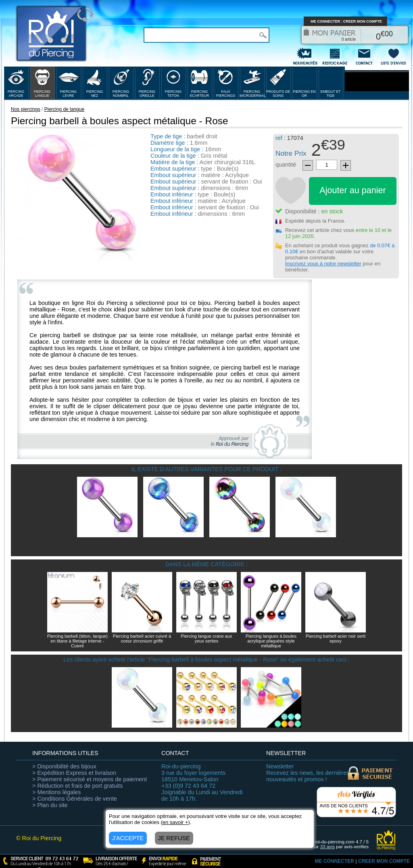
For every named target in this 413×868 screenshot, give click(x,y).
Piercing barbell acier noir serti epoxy (336, 638)
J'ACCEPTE (128, 838)
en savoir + (175, 822)
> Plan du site (50, 805)
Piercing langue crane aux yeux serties (206, 638)
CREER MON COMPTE (363, 21)
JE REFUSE (174, 838)
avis (328, 847)
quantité (286, 165)
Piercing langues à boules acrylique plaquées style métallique (271, 641)
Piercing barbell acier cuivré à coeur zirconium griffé (142, 638)
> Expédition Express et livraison (74, 773)
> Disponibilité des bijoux (64, 766)
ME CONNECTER (325, 21)
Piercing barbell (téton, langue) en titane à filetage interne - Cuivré (77, 641)
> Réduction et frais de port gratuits (77, 786)
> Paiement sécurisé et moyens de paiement (90, 779)
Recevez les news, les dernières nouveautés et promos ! (308, 773)
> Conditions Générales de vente (75, 799)
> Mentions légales (56, 792)
